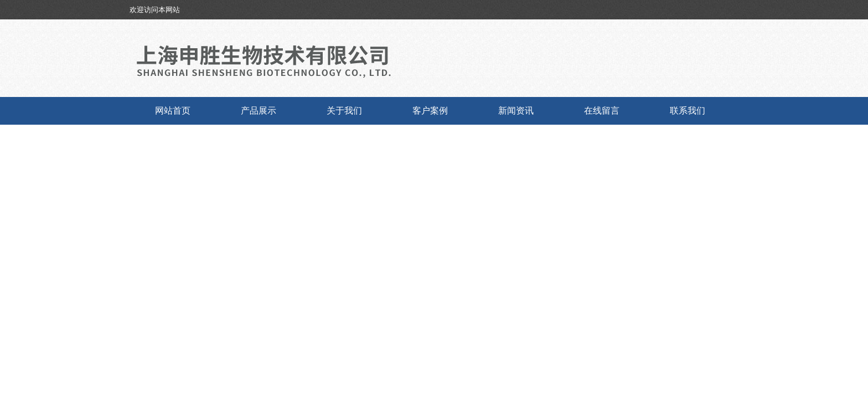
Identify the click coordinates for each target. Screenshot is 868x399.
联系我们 (688, 111)
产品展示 (259, 111)
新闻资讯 (516, 111)
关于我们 (344, 111)
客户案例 (430, 111)
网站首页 (173, 111)
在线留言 (602, 111)
